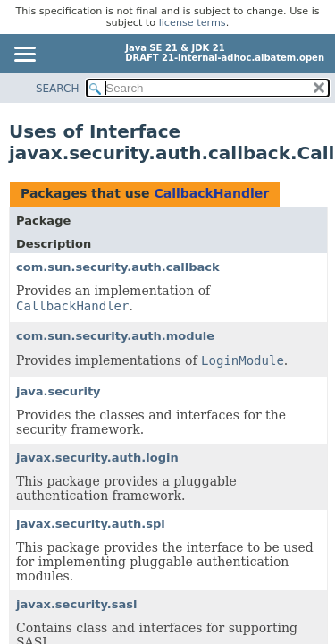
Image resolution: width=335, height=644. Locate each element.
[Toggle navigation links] (24, 55)
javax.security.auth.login (97, 458)
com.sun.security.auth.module (115, 336)
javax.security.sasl (76, 604)
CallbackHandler (211, 193)
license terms (193, 23)
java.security (59, 391)
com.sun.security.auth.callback (118, 267)
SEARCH (58, 89)
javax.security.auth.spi (91, 524)
